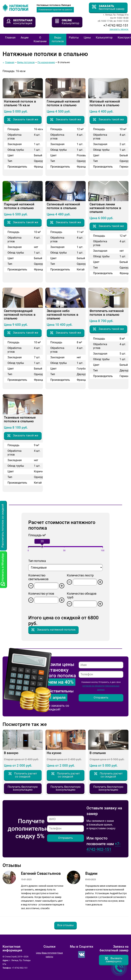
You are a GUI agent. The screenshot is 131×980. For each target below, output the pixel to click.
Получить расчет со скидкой (26, 775)
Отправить (101, 697)
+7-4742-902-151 (116, 25)
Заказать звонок (119, 29)
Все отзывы (65, 925)
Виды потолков (58, 39)
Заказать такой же (26, 119)
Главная (10, 38)
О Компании (40, 39)
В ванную (11, 753)
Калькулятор (104, 38)
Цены (87, 38)
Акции (25, 38)
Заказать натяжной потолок (56, 630)
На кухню (54, 753)
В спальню (98, 753)
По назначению (46, 62)
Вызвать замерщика (114, 960)
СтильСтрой (18, 8)
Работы (74, 38)
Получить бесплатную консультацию (23, 788)
